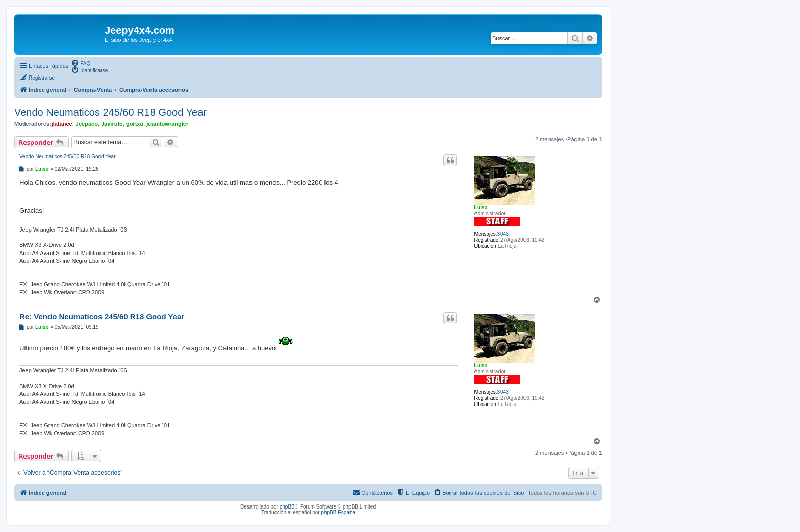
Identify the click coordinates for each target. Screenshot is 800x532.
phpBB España (338, 512)
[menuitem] (81, 63)
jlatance (62, 124)
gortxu (135, 124)
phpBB (287, 507)
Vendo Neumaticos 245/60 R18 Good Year (110, 112)
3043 (503, 234)
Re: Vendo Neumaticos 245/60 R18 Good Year (102, 316)
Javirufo (112, 124)
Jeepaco (87, 124)
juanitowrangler (167, 124)
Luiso (481, 207)
